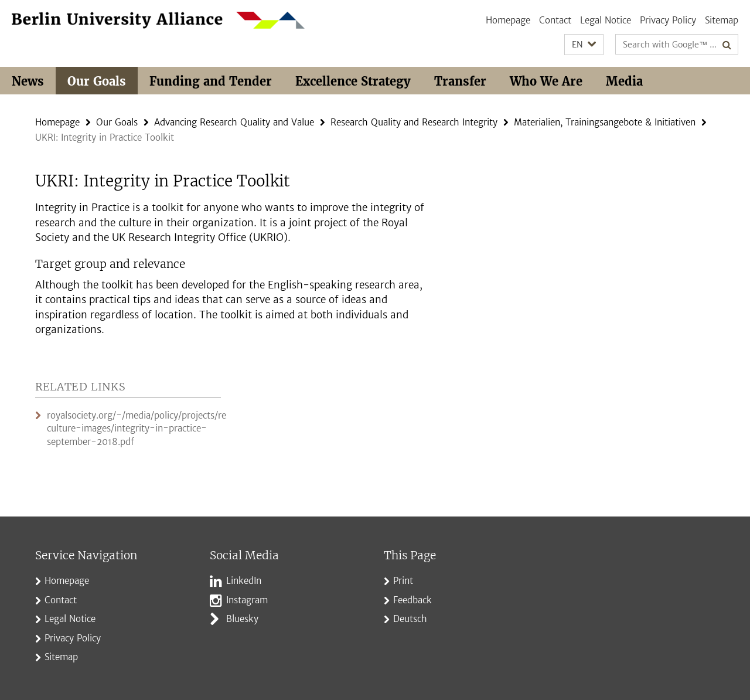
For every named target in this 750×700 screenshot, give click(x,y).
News (28, 81)
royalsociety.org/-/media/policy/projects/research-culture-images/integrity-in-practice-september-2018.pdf (153, 429)
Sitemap (722, 20)
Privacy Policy (668, 20)
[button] (584, 45)
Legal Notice (606, 20)
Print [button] (403, 581)
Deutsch (410, 619)
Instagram (247, 600)
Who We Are (546, 81)
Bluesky (242, 619)
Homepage (508, 20)
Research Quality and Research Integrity (414, 122)
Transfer (460, 81)
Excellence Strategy (353, 81)
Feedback (412, 600)
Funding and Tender (211, 81)
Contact (555, 20)
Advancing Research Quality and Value (234, 122)
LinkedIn (244, 581)
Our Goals (97, 81)
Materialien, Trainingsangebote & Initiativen (605, 122)
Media (624, 81)
